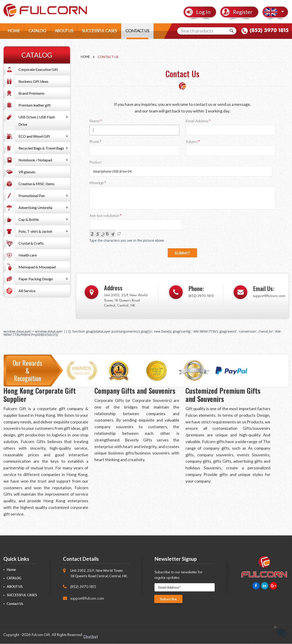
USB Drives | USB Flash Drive (37, 121)
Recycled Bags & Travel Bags (41, 148)
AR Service (27, 291)
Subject (192, 142)
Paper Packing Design (36, 279)
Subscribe (168, 599)
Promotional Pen (32, 196)
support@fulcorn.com (269, 296)
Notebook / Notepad (35, 160)
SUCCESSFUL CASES (99, 31)
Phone (94, 142)
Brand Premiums (31, 93)
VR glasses (27, 172)
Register (243, 12)
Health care (28, 255)
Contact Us (15, 604)
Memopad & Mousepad (37, 267)
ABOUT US (64, 31)
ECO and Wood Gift (34, 136)
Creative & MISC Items (36, 184)
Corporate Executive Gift (38, 69)
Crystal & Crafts (31, 243)
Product (95, 162)
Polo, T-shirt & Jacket (35, 231)
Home (86, 57)
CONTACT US (137, 31)
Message (97, 183)
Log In (203, 12)
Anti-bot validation (104, 216)
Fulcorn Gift (41, 635)
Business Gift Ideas (33, 81)
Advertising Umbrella (35, 207)
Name (94, 121)
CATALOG (37, 31)
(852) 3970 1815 (269, 31)
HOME (14, 31)
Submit (182, 253)
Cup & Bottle (29, 219)
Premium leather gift (35, 105)
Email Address (197, 121)
